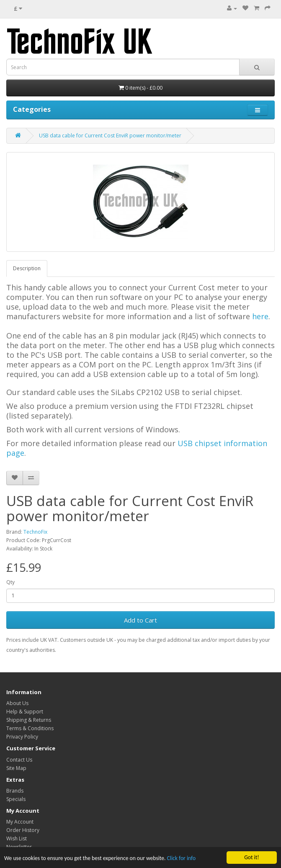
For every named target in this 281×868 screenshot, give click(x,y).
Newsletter (19, 847)
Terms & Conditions (30, 728)
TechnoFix (35, 532)
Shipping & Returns (29, 720)
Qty (10, 582)
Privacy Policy (22, 737)
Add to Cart (140, 620)
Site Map (16, 768)
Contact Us (19, 760)
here (260, 316)
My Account (20, 822)
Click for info (182, 859)
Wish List (17, 838)
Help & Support (25, 712)
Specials (16, 799)
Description (27, 268)
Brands (15, 791)
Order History (23, 830)
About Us (17, 703)
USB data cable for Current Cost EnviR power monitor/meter (110, 136)
